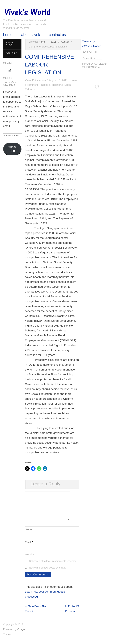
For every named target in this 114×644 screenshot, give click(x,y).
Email (29, 545)
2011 (53, 42)
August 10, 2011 (58, 80)
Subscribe (12, 149)
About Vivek (31, 35)
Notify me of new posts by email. (47, 571)
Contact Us (57, 35)
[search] (10, 71)
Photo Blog (10, 44)
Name (29, 532)
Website (29, 557)
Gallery (11, 53)
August (65, 42)
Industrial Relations (52, 85)
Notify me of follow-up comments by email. (53, 564)
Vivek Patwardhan (35, 80)
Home (8, 35)
